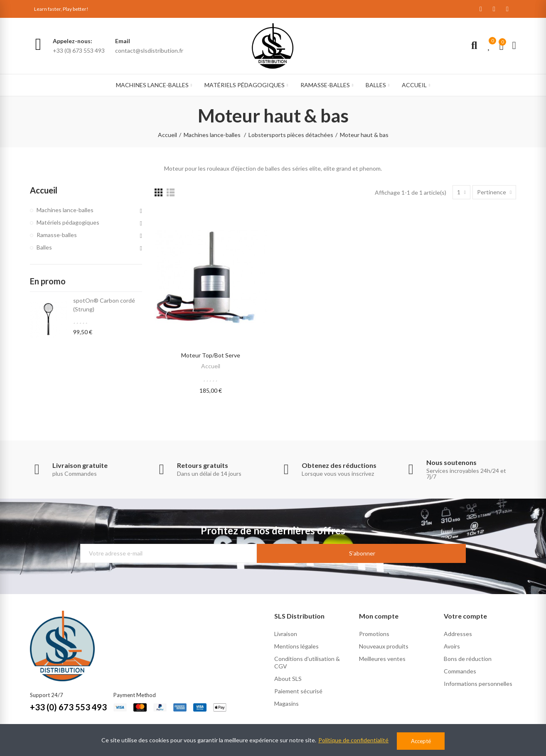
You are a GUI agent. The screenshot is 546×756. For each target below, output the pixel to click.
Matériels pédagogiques (68, 222)
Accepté (421, 741)
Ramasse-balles (57, 235)
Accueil (211, 366)
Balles (44, 247)
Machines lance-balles (65, 210)
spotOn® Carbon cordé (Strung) (104, 305)
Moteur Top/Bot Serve (211, 355)
